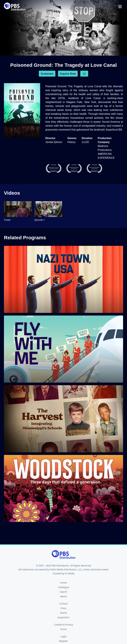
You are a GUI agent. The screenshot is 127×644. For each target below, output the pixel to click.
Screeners (47, 74)
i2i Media (70, 573)
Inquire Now (68, 74)
